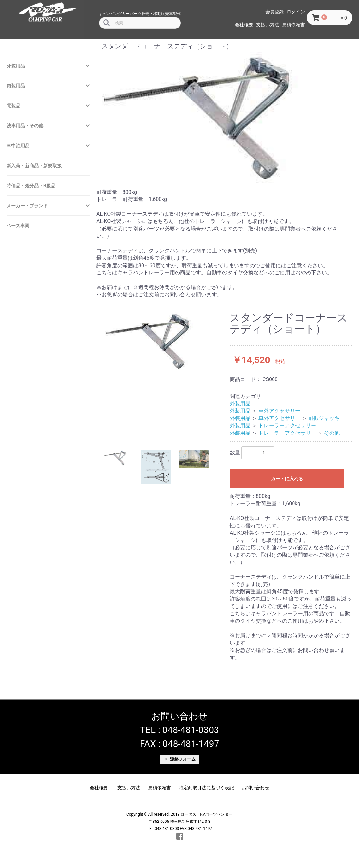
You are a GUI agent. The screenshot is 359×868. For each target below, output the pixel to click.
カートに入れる (287, 479)
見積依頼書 (293, 25)
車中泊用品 (18, 146)
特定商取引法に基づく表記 (206, 788)
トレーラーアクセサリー (287, 425)
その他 (332, 433)
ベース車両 (18, 226)
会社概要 (244, 25)
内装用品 (16, 86)
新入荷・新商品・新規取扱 (34, 166)
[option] (160, 343)
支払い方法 (268, 25)
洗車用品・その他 (25, 126)
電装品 (13, 106)
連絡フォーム (180, 759)
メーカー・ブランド (27, 206)
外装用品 (16, 66)
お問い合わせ (255, 788)
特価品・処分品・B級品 (31, 186)
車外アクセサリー (279, 411)
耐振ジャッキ (324, 418)
